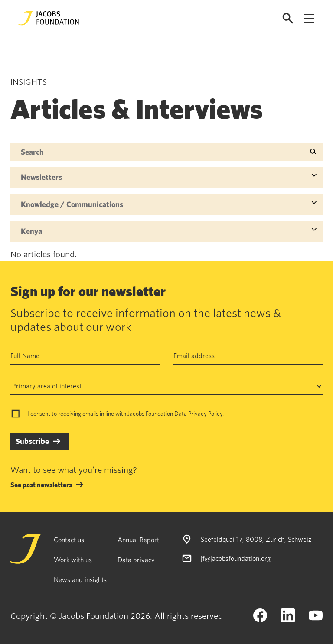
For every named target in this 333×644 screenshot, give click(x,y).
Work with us (73, 560)
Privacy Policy (205, 414)
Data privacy (136, 560)
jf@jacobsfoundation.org (236, 558)
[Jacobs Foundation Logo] (49, 18)
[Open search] (288, 18)
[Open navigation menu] (309, 18)
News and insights (80, 579)
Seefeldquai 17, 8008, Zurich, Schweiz (256, 539)
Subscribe (32, 441)
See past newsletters (41, 485)
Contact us (69, 540)
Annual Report (138, 540)
